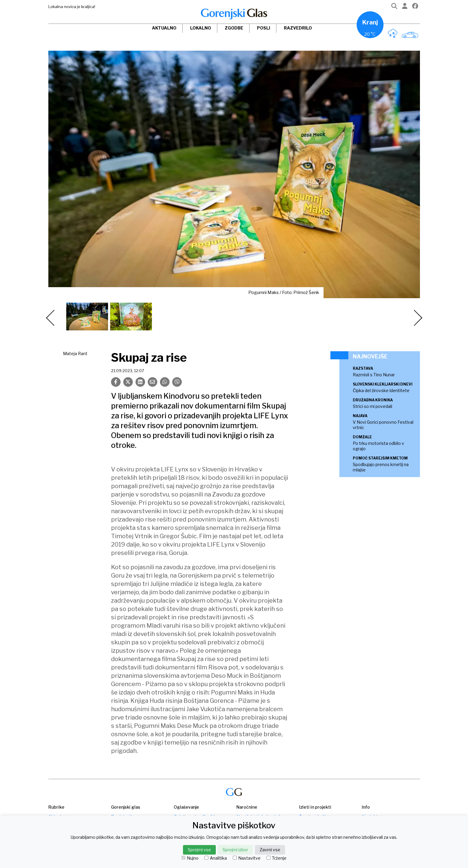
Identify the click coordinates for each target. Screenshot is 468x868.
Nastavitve (247, 858)
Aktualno (164, 28)
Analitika (216, 858)
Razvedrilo (298, 28)
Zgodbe (234, 28)
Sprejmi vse (199, 850)
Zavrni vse (270, 850)
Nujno (190, 858)
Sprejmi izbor (235, 850)
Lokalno (201, 28)
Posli (264, 28)
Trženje (277, 858)
